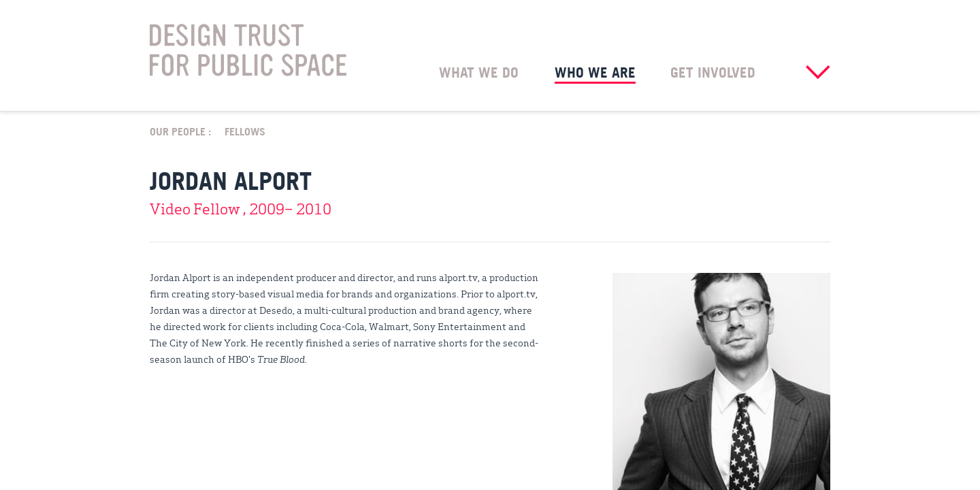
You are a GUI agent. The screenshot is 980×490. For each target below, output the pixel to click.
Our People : (180, 131)
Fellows (245, 131)
